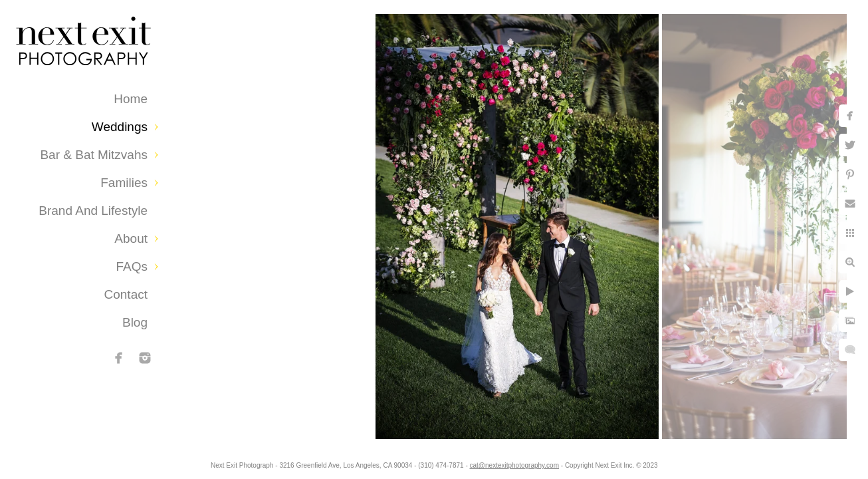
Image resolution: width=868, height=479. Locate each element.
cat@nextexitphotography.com (520, 462)
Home (131, 99)
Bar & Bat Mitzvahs (94, 155)
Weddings (120, 127)
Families (124, 183)
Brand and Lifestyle (93, 211)
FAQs (132, 266)
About (131, 239)
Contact (126, 294)
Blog (135, 322)
